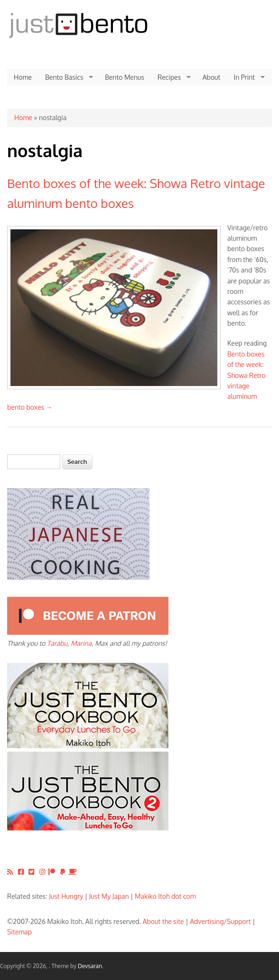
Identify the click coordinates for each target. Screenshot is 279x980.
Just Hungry (66, 896)
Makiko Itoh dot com (165, 896)
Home (23, 77)
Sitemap (19, 932)
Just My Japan (109, 896)
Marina (81, 643)
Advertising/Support (220, 921)
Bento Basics (66, 77)
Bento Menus (125, 77)
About (212, 77)
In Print (246, 77)
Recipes (171, 77)
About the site (163, 921)
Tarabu (57, 643)
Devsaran (90, 966)
